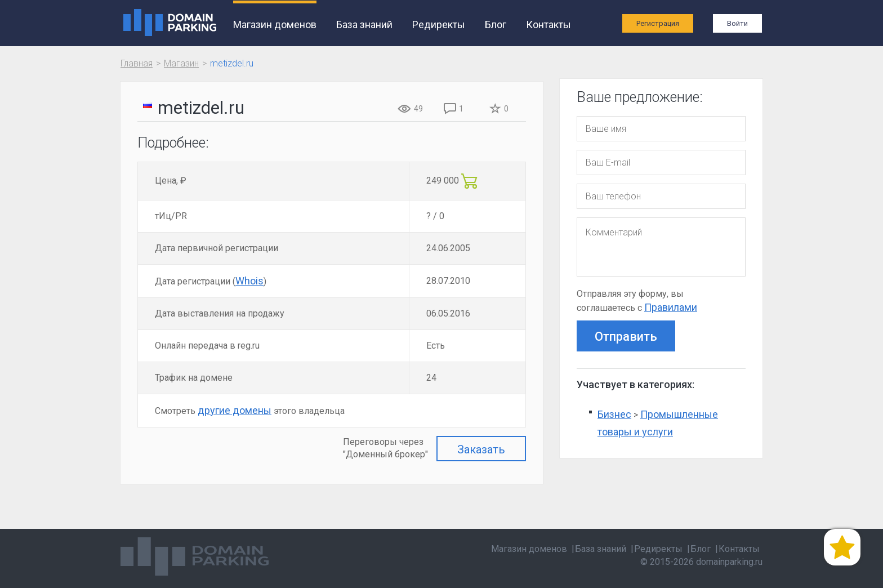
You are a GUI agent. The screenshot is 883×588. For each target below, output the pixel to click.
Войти (737, 23)
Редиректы (436, 24)
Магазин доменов (273, 24)
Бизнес (614, 414)
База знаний (362, 24)
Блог (493, 24)
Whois (249, 281)
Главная (137, 63)
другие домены (235, 410)
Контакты (546, 24)
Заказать (481, 449)
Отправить (626, 337)
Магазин (181, 63)
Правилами (671, 307)
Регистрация (658, 23)
